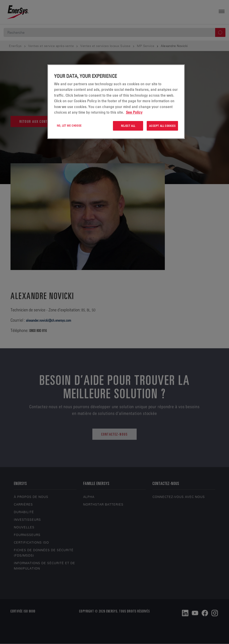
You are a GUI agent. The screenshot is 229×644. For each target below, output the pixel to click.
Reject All (128, 126)
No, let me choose (69, 125)
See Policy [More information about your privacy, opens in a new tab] (134, 112)
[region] (116, 102)
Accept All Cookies (162, 126)
